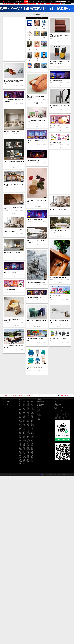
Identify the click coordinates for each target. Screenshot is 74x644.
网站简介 (55, 402)
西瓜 (28, 426)
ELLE (28, 427)
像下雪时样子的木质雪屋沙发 (39, 466)
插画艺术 (41, 3)
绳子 (28, 454)
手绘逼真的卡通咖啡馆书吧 (39, 420)
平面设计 (23, 3)
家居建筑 (46, 3)
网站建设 (45, 1)
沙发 (28, 408)
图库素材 (26, 1)
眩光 (28, 411)
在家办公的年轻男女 (17, 177)
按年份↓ (19, 3)
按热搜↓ (14, 3)
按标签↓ (10, 3)
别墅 (28, 424)
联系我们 (55, 408)
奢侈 (28, 422)
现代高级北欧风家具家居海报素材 (35, 223)
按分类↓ (6, 3)
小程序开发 (40, 1)
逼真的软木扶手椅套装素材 (36, 513)
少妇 (28, 416)
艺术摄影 (28, 3)
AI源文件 (31, 1)
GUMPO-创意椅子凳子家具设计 (40, 132)
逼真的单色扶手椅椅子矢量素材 (20, 488)
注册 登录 (68, 3)
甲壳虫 (29, 462)
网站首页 (17, 1)
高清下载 (59, 3)
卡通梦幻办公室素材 (32, 401)
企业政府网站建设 (57, 404)
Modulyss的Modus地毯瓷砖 (33, 346)
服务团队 (55, 403)
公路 (28, 419)
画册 (28, 423)
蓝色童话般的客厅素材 (35, 304)
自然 (28, 412)
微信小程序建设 (57, 406)
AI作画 (37, 3)
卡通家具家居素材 (37, 195)
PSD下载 (35, 1)
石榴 (28, 455)
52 (49, 1)
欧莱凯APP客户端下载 (58, 407)
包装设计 (32, 3)
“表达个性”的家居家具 (18, 299)
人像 (28, 414)
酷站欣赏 (22, 1)
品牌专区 (55, 3)
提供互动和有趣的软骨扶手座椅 (37, 444)
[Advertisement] (14, 39)
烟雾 (28, 452)
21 (51, 2)
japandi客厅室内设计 (31, 178)
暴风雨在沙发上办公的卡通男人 (17, 195)
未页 (52, 395)
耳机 (32, 407)
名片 (28, 410)
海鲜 (28, 456)
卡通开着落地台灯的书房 (15, 215)
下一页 (49, 395)
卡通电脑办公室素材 (37, 107)
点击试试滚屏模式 (65, 395)
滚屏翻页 (64, 3)
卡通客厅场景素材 (11, 404)
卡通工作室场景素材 (14, 418)
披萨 (28, 418)
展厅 (28, 458)
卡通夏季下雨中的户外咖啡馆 (37, 484)
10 (46, 395)
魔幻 (28, 459)
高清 (28, 415)
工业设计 (50, 3)
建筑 (28, 420)
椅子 (28, 407)
